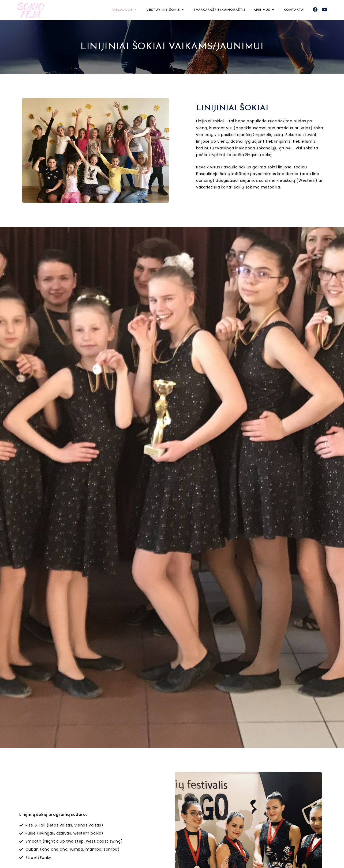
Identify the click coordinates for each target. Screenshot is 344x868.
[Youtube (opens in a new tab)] (324, 10)
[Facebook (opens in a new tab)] (315, 10)
